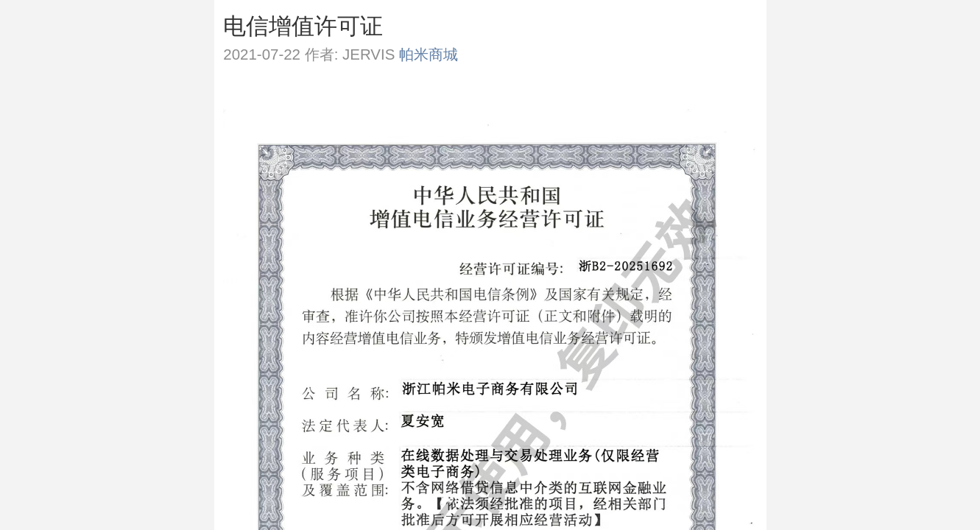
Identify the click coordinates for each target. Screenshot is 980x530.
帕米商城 (429, 54)
